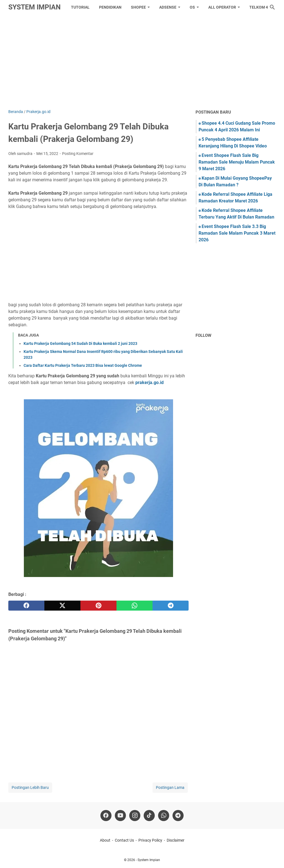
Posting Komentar (78, 154)
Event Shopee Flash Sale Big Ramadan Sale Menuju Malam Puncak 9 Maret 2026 (237, 162)
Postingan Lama (170, 787)
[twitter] (62, 606)
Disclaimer (176, 840)
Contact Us (124, 840)
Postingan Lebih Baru (30, 787)
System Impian (35, 7)
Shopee (138, 7)
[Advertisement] (142, 62)
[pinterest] (98, 606)
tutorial (80, 7)
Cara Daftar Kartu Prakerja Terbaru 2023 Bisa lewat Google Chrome (83, 365)
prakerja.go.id (149, 382)
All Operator (222, 7)
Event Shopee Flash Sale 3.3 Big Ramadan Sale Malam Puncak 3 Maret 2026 (237, 233)
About (105, 840)
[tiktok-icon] (149, 816)
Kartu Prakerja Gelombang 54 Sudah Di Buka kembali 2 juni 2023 (80, 343)
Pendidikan (110, 7)
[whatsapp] (135, 606)
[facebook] (26, 606)
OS (192, 7)
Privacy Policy (150, 840)
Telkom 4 (259, 7)
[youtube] (120, 816)
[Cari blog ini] (272, 7)
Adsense (168, 7)
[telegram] (171, 606)
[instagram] (135, 816)
